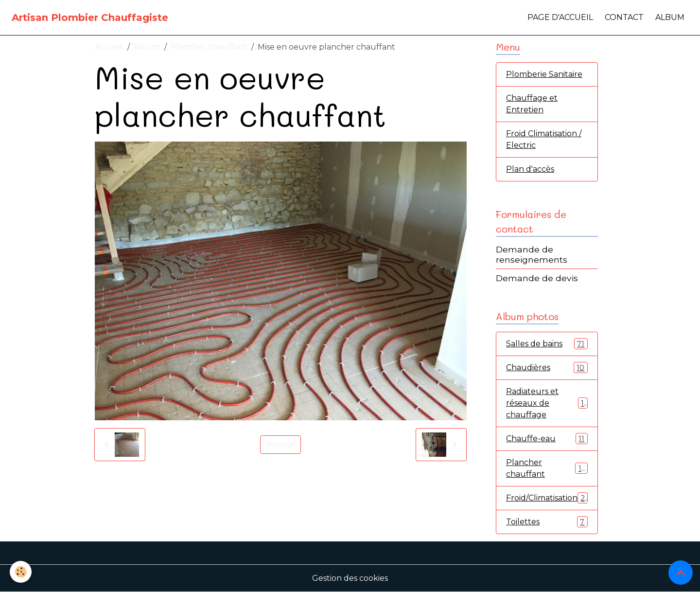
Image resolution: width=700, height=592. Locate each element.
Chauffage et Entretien (532, 104)
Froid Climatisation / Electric (544, 139)
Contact (624, 17)
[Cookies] (21, 572)
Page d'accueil (560, 17)
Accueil (109, 47)
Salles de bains (547, 344)
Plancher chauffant (209, 47)
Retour (280, 444)
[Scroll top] (681, 573)
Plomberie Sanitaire (544, 74)
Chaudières (547, 368)
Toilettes (547, 522)
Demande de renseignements (532, 254)
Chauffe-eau (547, 439)
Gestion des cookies (350, 578)
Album (670, 17)
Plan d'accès (530, 169)
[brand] (90, 18)
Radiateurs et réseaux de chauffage (547, 403)
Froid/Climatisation (548, 498)
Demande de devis (537, 278)
